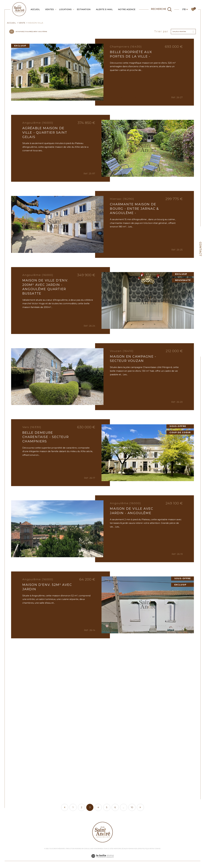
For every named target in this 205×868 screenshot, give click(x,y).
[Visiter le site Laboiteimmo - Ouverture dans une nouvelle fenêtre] (102, 859)
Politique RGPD (148, 849)
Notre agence (127, 9)
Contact (200, 249)
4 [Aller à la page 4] (98, 807)
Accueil (35, 9)
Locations (65, 9)
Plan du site (108, 849)
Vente (22, 23)
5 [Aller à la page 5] (107, 807)
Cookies (158, 849)
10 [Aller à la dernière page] (132, 807)
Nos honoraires (96, 849)
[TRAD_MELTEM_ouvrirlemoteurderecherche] (161, 9)
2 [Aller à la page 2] (82, 807)
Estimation (84, 9)
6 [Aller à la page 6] (115, 807)
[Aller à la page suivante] (140, 807)
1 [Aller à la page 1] (73, 807)
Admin (131, 849)
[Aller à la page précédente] (65, 807)
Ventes (49, 9)
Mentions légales (120, 849)
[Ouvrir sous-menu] (56, 9)
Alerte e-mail (104, 9)
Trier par (161, 32)
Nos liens (138, 849)
